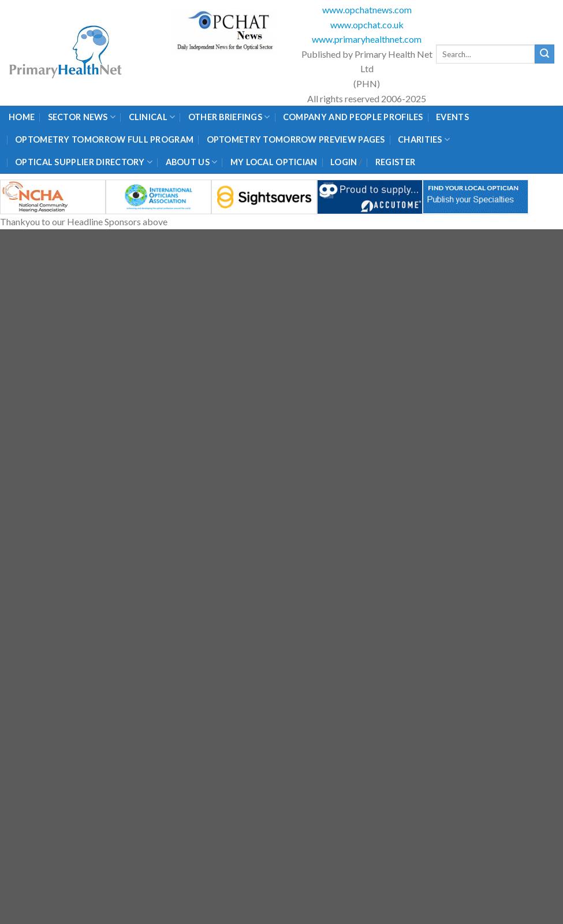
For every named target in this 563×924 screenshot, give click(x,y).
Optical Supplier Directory (84, 162)
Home (22, 117)
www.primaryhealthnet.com (367, 39)
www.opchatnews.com (367, 10)
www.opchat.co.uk (367, 25)
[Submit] (545, 54)
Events (452, 117)
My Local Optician (274, 162)
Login (344, 162)
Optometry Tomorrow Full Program (104, 139)
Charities (424, 139)
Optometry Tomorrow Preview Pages (296, 139)
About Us (192, 162)
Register (395, 162)
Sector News (82, 117)
